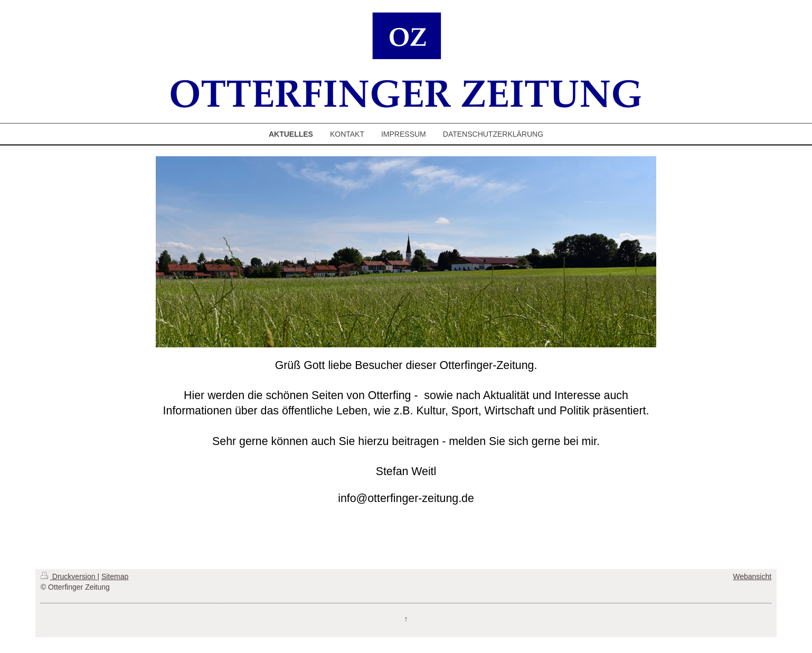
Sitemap (115, 576)
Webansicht (752, 576)
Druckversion (69, 576)
